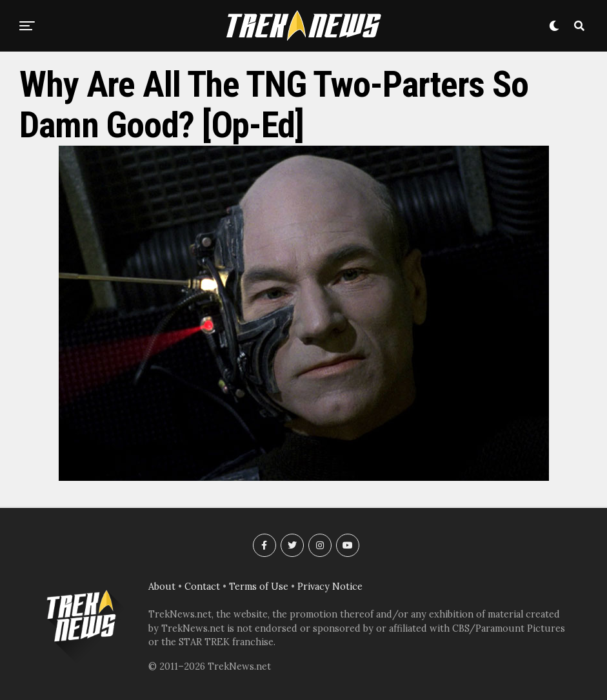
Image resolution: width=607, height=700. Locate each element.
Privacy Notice (330, 587)
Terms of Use (259, 587)
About (162, 587)
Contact (202, 587)
